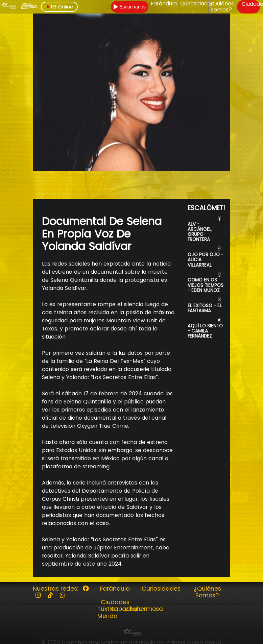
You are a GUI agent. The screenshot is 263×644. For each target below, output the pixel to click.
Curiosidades (197, 4)
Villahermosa (144, 609)
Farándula (164, 4)
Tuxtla (106, 609)
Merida (107, 616)
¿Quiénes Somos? (221, 7)
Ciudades (115, 602)
